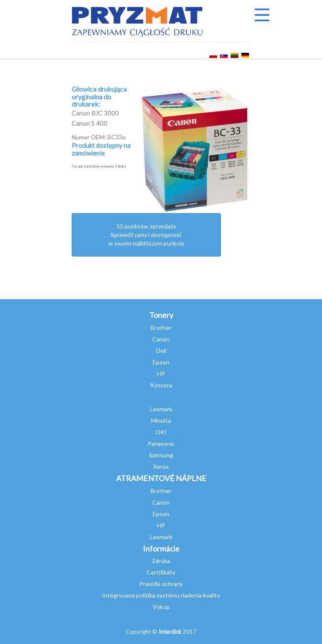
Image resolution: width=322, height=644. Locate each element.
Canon (161, 339)
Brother (161, 328)
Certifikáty (161, 572)
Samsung (161, 455)
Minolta (161, 420)
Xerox (161, 466)
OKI (161, 432)
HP (161, 374)
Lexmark (161, 409)
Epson (161, 362)
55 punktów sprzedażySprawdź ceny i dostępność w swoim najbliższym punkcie (146, 235)
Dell (161, 351)
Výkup (161, 607)
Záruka (161, 561)
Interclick (170, 632)
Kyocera (161, 385)
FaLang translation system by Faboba (99, 166)
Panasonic (161, 443)
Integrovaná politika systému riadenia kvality (161, 595)
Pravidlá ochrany (161, 584)
